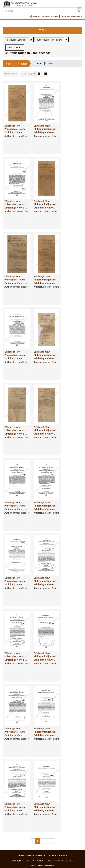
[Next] (52, 841)
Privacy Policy (60, 856)
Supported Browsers (57, 861)
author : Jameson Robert (49, 40)
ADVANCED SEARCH (72, 17)
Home (8, 64)
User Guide (37, 866)
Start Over (15, 48)
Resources (22, 64)
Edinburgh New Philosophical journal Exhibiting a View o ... (16, 129)
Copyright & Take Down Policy (27, 861)
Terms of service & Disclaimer (34, 856)
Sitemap (49, 866)
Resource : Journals (17, 40)
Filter (43, 30)
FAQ (72, 861)
